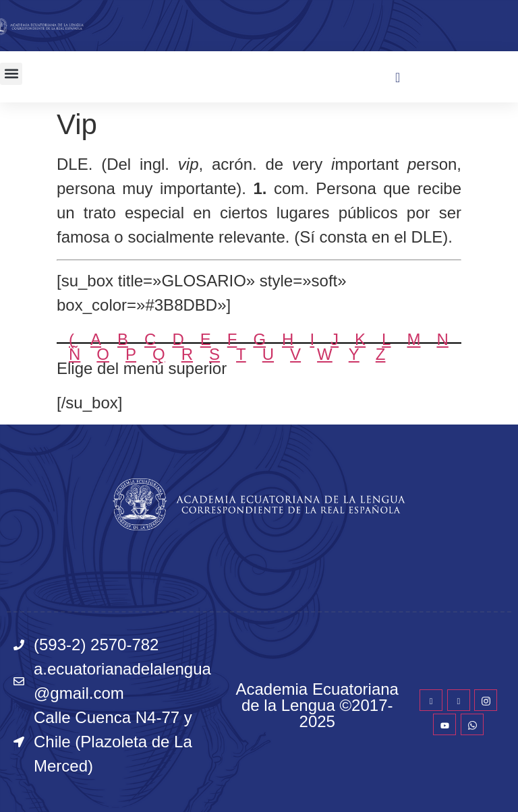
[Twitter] (459, 700)
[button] (11, 74)
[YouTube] (444, 724)
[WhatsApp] (472, 724)
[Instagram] (486, 700)
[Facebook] (431, 700)
